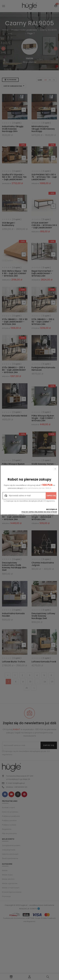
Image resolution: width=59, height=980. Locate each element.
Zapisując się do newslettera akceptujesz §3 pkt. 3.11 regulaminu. (29, 501)
